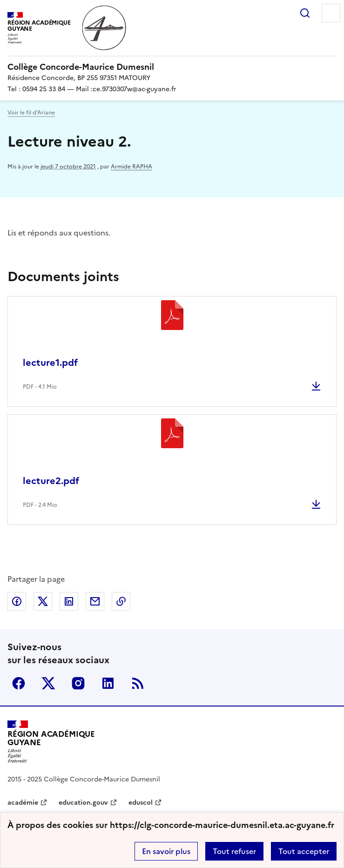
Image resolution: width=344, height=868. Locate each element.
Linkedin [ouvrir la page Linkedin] (108, 683)
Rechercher (305, 13)
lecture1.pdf (50, 363)
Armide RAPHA (132, 167)
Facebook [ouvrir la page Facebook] (19, 683)
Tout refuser (234, 851)
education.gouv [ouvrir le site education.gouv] (83, 803)
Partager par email (95, 601)
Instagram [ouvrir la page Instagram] (78, 683)
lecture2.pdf (51, 481)
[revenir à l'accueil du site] (172, 67)
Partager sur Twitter (43, 601)
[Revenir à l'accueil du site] (51, 742)
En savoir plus (166, 851)
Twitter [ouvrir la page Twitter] (48, 683)
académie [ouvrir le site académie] (23, 803)
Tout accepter (304, 851)
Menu (331, 13)
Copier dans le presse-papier (121, 601)
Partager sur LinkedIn (69, 601)
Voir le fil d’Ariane (31, 113)
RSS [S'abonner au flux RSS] (138, 683)
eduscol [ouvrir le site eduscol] (141, 803)
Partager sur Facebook (17, 601)
